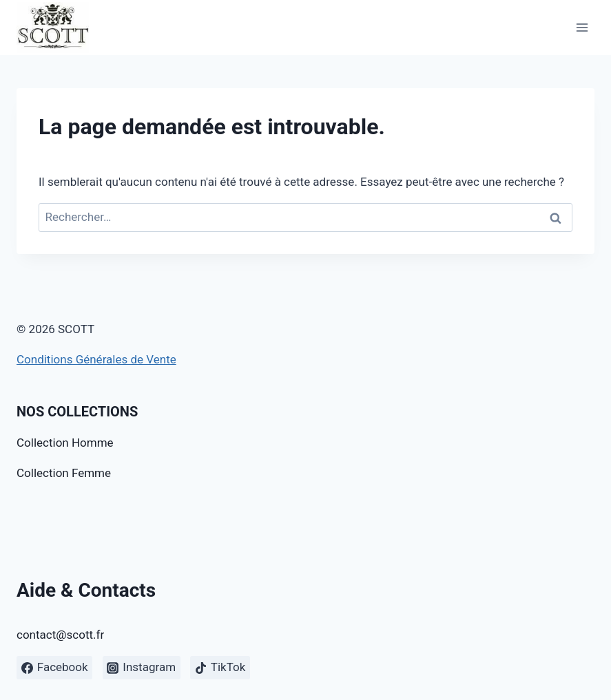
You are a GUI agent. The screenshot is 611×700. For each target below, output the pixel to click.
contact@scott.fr (60, 635)
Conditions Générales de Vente (96, 359)
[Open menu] (582, 27)
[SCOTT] (53, 28)
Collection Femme (64, 473)
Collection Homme (65, 443)
